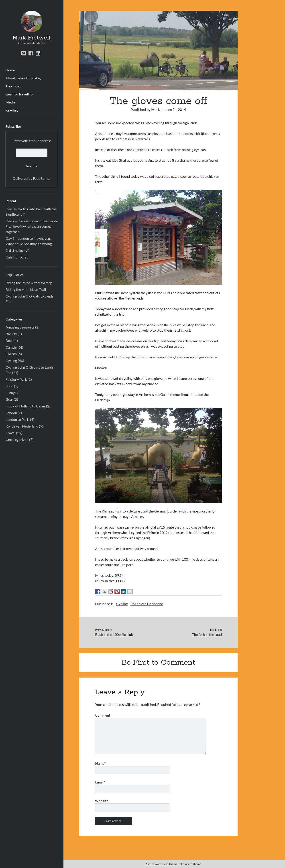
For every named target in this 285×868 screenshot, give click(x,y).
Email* (100, 782)
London (11, 413)
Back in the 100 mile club (114, 634)
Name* (100, 763)
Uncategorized (17, 439)
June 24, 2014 (175, 109)
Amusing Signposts (20, 327)
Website (102, 801)
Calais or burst (17, 257)
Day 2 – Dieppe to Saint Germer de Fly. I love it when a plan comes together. (32, 226)
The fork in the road (207, 634)
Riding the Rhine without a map (29, 283)
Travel (10, 433)
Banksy (11, 334)
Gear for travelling (19, 94)
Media (10, 102)
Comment (103, 715)
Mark (156, 109)
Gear (9, 399)
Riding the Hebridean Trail (26, 289)
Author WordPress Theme (162, 864)
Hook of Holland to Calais (25, 406)
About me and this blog (23, 78)
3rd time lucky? (17, 250)
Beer (9, 340)
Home (10, 70)
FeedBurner (42, 178)
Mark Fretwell (32, 38)
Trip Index (13, 86)
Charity (11, 354)
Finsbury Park (16, 379)
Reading (12, 110)
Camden (12, 347)
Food (9, 386)
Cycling (11, 361)
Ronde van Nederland (22, 426)
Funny (10, 393)
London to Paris (17, 419)
